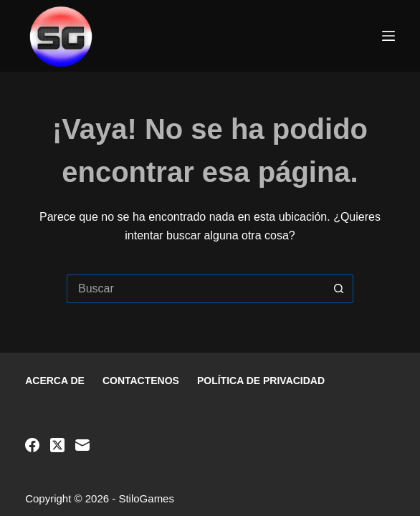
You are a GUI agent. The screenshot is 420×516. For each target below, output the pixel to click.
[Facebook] (32, 445)
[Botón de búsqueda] (339, 289)
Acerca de (55, 381)
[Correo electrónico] (82, 445)
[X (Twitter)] (57, 445)
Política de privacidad (261, 381)
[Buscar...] (196, 289)
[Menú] (388, 36)
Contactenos (141, 381)
